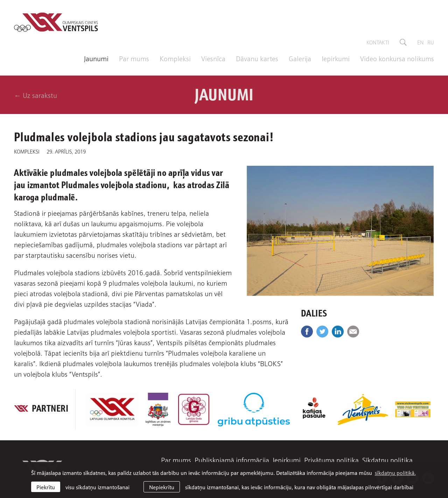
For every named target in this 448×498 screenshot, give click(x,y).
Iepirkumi (336, 58)
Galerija (300, 58)
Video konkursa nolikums (397, 58)
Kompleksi (175, 58)
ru (431, 42)
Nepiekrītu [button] (162, 487)
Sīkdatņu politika (387, 460)
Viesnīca (213, 58)
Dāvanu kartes (257, 58)
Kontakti (378, 42)
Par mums (134, 58)
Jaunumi (96, 58)
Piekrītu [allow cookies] (46, 487)
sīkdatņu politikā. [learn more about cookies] (395, 472)
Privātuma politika (331, 460)
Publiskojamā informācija (232, 460)
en (421, 42)
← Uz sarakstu (36, 95)
